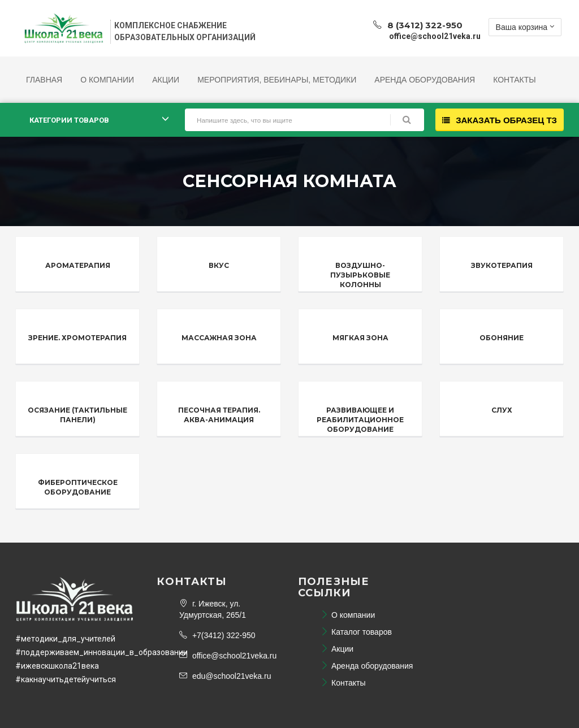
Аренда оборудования (425, 80)
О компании (107, 80)
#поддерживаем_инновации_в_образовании (101, 652)
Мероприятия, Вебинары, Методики (277, 80)
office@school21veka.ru (228, 656)
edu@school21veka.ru (225, 676)
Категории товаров (69, 120)
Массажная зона (219, 338)
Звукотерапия (502, 265)
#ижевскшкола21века (57, 666)
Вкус (219, 265)
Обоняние (502, 338)
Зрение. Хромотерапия (77, 338)
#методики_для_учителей (65, 639)
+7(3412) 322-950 (217, 635)
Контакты (515, 80)
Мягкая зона (360, 338)
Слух (502, 410)
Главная (44, 80)
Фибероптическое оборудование (78, 487)
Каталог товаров (356, 632)
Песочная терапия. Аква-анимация (219, 415)
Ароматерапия (78, 265)
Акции (166, 80)
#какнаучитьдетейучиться (66, 679)
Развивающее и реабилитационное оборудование (360, 420)
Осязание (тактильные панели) (77, 415)
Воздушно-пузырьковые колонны (360, 275)
